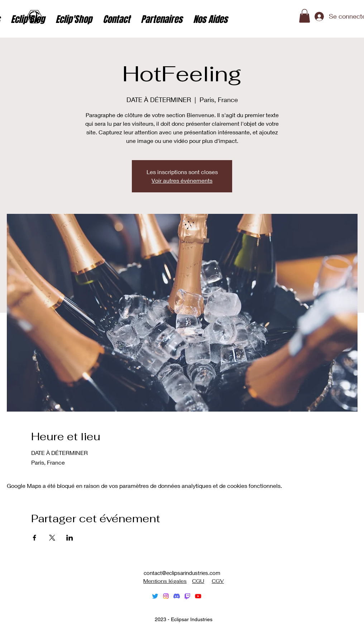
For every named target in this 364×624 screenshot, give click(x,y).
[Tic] (187, 596)
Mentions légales (165, 581)
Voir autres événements (182, 180)
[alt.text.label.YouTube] (198, 596)
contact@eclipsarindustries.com (182, 573)
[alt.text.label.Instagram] (166, 596)
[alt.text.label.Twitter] (155, 596)
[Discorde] (177, 596)
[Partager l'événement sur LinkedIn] (70, 538)
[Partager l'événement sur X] (52, 538)
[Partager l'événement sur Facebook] (35, 538)
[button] (305, 16)
